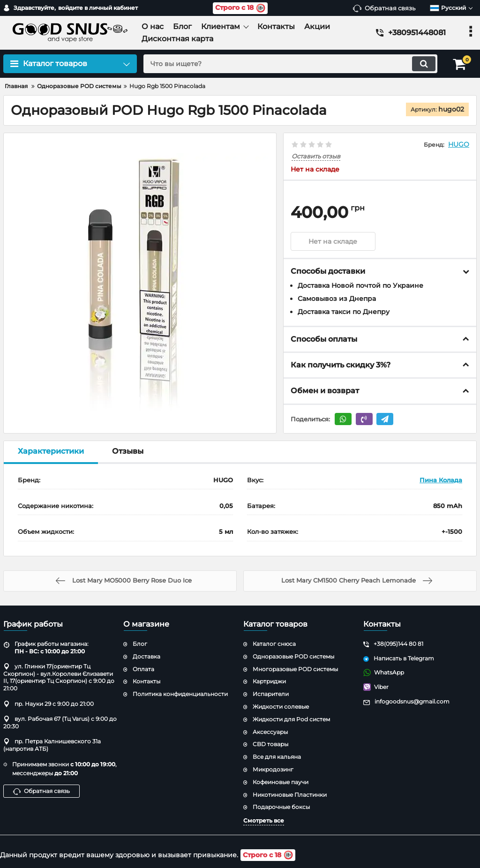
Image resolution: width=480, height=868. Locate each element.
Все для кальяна (277, 757)
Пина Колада (441, 480)
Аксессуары (270, 732)
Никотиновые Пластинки (290, 795)
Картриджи (269, 681)
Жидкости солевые (281, 707)
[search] (290, 64)
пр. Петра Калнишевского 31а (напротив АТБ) (52, 745)
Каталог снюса (274, 644)
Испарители (271, 694)
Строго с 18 (240, 8)
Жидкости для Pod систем (291, 719)
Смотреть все (264, 820)
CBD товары (270, 744)
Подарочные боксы (281, 807)
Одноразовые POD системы (293, 656)
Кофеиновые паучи (281, 782)
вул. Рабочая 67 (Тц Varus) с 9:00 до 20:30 (60, 722)
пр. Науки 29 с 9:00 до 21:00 (49, 704)
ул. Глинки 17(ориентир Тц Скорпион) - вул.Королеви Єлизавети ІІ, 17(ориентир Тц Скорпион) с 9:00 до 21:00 (59, 677)
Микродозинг (273, 769)
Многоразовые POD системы (295, 669)
